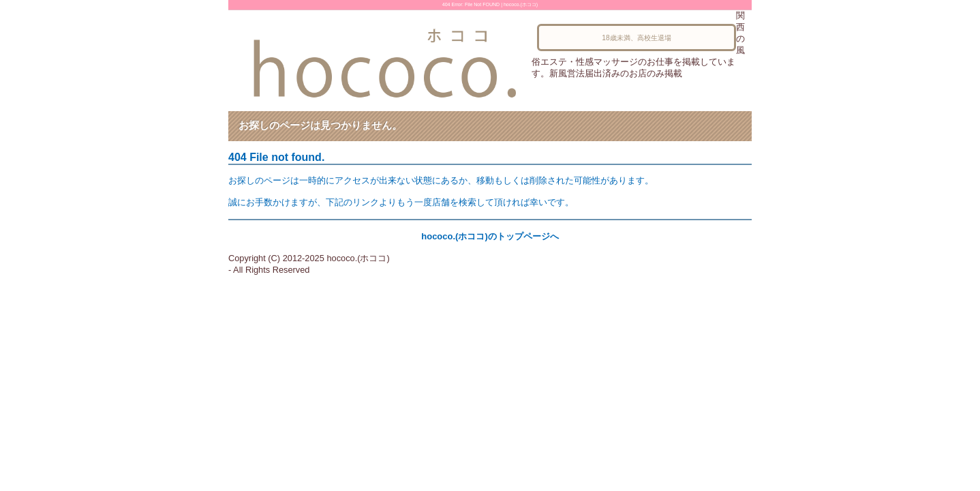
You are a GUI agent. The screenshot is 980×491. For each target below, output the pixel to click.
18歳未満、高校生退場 (636, 38)
